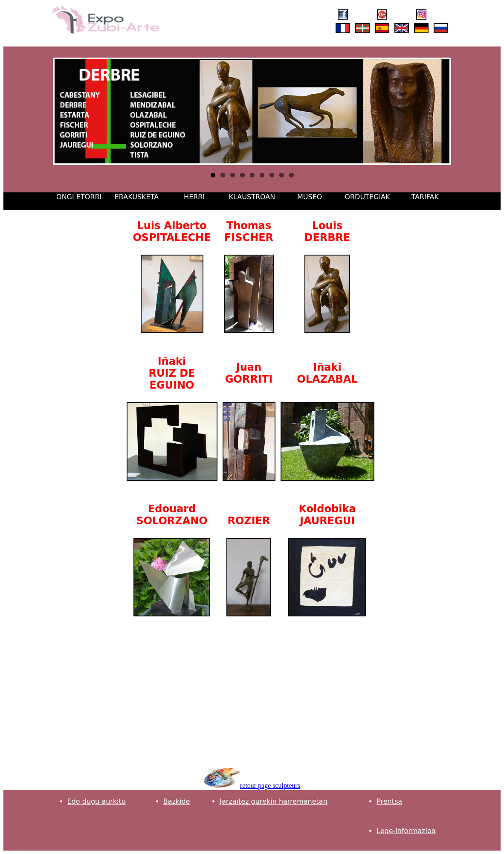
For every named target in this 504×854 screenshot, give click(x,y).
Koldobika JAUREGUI (327, 515)
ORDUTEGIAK (367, 197)
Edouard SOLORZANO (172, 515)
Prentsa (389, 801)
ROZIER (249, 521)
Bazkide (177, 801)
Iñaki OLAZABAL (327, 373)
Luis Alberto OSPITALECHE (172, 232)
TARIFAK (425, 197)
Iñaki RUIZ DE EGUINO (172, 373)
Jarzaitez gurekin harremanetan (274, 801)
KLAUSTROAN (252, 197)
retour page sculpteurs (270, 786)
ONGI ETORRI (79, 197)
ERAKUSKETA (137, 197)
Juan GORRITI (249, 373)
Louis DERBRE (327, 232)
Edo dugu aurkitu (97, 801)
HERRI (194, 197)
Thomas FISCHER (249, 232)
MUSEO (310, 197)
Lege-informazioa (406, 831)
